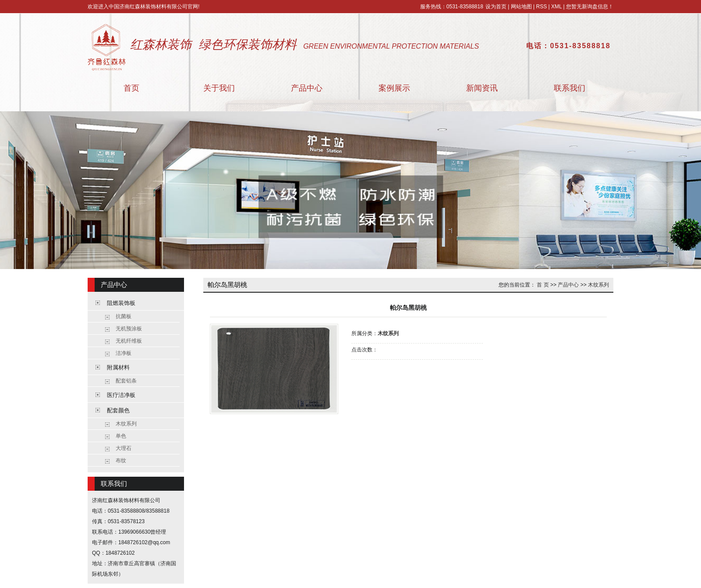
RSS (541, 7)
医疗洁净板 (121, 395)
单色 (121, 436)
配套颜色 (118, 410)
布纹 (121, 460)
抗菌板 (124, 316)
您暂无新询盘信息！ (590, 7)
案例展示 (394, 88)
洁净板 (124, 353)
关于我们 (219, 88)
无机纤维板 (129, 341)
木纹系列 (126, 424)
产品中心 (307, 88)
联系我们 (570, 88)
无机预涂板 (129, 329)
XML (556, 7)
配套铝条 (126, 381)
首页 (131, 88)
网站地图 (521, 7)
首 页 (543, 285)
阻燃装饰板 (121, 303)
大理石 (124, 448)
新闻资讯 (482, 88)
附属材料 (118, 367)
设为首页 (496, 7)
